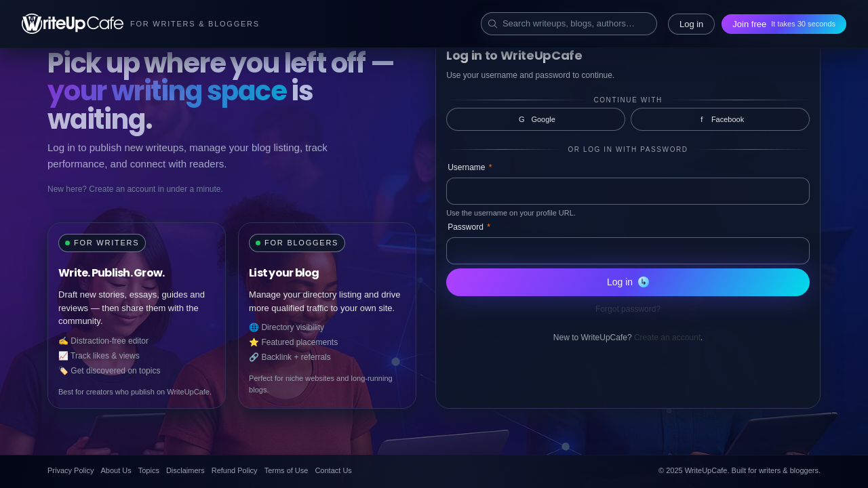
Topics (149, 470)
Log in (691, 24)
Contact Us (333, 470)
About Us (116, 470)
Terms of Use (287, 470)
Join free (784, 24)
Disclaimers (185, 470)
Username (470, 167)
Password (469, 227)
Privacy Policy (71, 470)
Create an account (667, 338)
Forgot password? (628, 309)
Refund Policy (235, 470)
